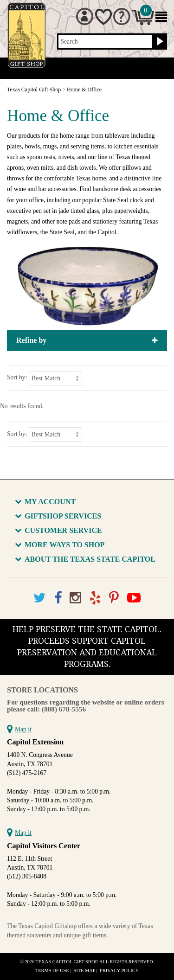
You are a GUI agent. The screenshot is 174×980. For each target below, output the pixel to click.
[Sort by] (55, 378)
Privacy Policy (119, 970)
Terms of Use (52, 970)
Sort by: (17, 377)
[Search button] (159, 42)
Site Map (85, 970)
